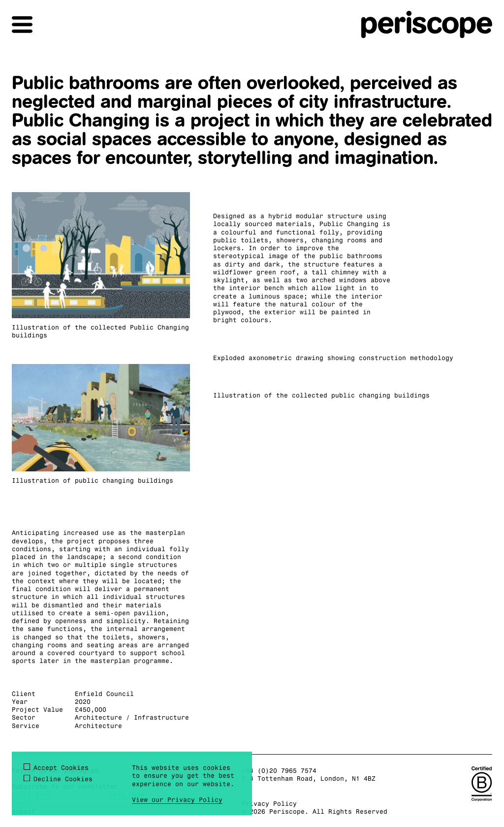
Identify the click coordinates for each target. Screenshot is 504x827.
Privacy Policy (269, 803)
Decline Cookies (63, 779)
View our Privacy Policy (177, 799)
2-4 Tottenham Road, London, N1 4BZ (309, 778)
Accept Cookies (61, 767)
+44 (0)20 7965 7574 (279, 770)
